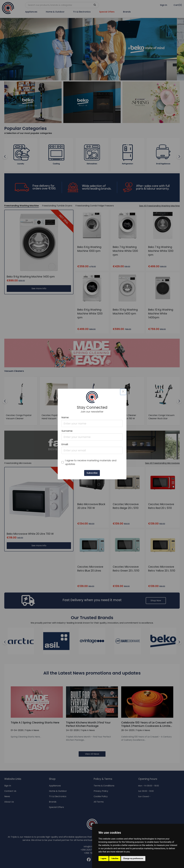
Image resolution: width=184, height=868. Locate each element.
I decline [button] (115, 858)
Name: (65, 417)
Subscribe (92, 473)
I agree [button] (104, 858)
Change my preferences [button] (133, 858)
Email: (65, 444)
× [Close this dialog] (123, 392)
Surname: (67, 431)
